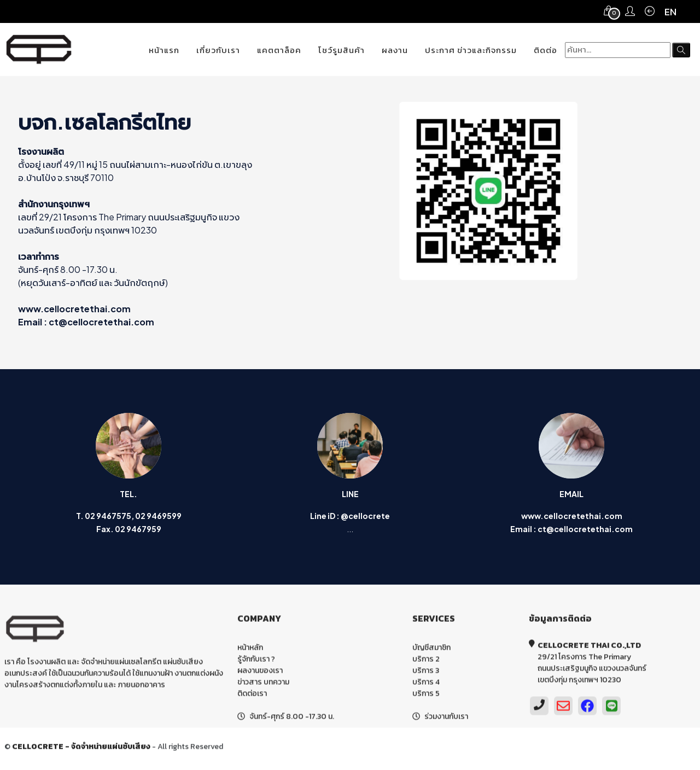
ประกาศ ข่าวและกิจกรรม (471, 50)
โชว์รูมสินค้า (342, 50)
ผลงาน (395, 50)
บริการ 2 (426, 661)
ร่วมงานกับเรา (446, 718)
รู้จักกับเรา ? (256, 661)
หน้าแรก (164, 50)
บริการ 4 (426, 684)
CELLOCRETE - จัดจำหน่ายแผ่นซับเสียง (81, 748)
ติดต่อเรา (252, 695)
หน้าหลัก (250, 649)
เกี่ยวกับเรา (218, 50)
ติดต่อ (546, 50)
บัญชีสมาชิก (431, 649)
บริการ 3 (426, 672)
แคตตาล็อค (279, 50)
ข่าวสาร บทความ (263, 684)
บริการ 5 (426, 695)
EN (670, 12)
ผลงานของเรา (260, 672)
